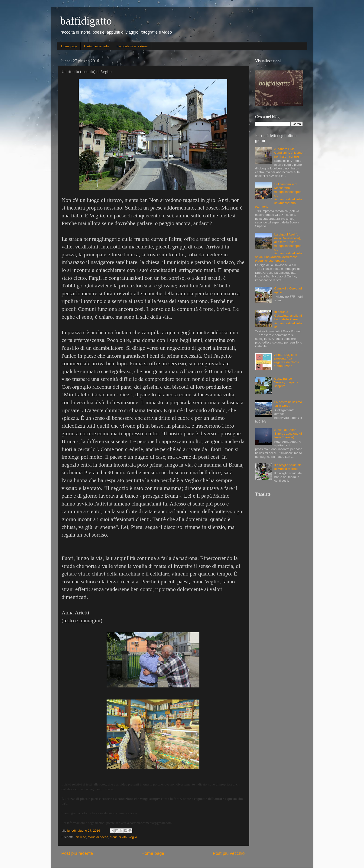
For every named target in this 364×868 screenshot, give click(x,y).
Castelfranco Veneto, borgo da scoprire (286, 382)
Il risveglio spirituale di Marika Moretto (288, 467)
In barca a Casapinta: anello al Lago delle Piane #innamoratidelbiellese (288, 319)
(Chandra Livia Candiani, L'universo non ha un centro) (288, 153)
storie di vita (118, 837)
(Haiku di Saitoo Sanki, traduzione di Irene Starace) (288, 434)
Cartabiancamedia (97, 46)
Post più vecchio (229, 853)
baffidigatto (86, 21)
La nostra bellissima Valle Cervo (288, 404)
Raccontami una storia (132, 46)
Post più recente (77, 853)
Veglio (133, 837)
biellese (81, 837)
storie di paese (98, 837)
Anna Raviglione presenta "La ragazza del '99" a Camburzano (287, 360)
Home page (69, 46)
